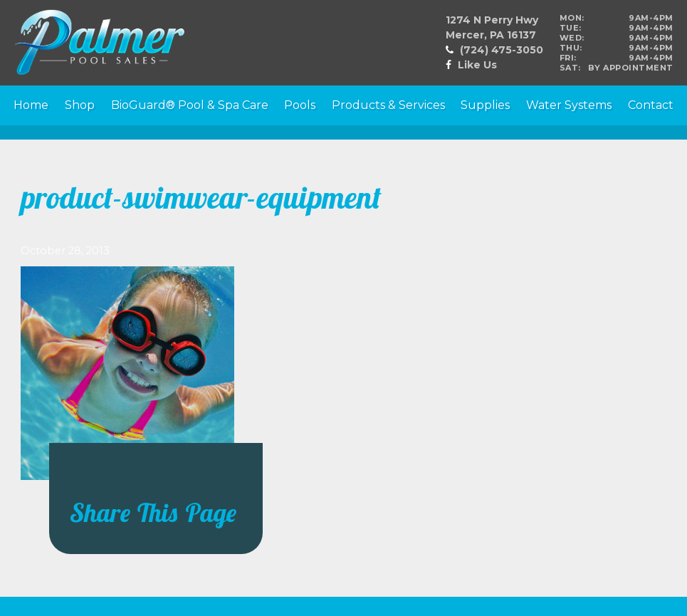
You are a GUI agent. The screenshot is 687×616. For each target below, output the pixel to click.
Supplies (485, 105)
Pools (300, 105)
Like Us (477, 65)
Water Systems (569, 105)
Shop (80, 105)
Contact (651, 105)
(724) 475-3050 (502, 50)
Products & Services (388, 105)
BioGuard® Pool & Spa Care (190, 105)
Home (31, 105)
